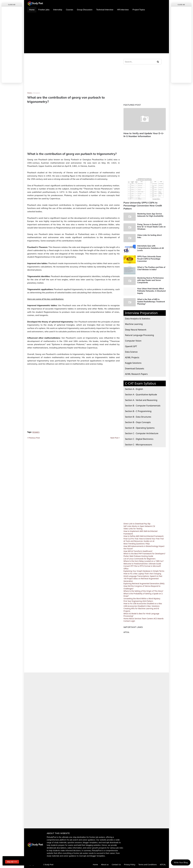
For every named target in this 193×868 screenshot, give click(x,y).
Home (29, 93)
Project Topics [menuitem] (139, 10)
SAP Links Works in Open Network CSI (139, 526)
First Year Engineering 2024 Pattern (138, 601)
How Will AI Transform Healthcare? (138, 551)
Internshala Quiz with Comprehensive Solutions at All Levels (151, 248)
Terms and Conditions (147, 864)
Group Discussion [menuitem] (85, 10)
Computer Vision (133, 341)
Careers (150, 619)
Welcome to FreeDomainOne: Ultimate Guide (142, 564)
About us (105, 864)
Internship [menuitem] (58, 10)
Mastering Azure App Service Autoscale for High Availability (150, 215)
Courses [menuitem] (70, 10)
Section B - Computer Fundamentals (143, 406)
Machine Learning (134, 324)
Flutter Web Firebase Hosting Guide (138, 556)
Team (144, 619)
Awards (160, 619)
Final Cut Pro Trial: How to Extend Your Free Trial (144, 539)
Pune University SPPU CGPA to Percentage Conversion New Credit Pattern (143, 206)
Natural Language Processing (139, 335)
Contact (127, 621)
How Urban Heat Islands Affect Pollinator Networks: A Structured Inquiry (151, 291)
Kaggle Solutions (133, 363)
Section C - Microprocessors (139, 445)
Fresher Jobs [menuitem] (44, 10)
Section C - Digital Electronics (139, 439)
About (132, 619)
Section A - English (134, 389)
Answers (37, 93)
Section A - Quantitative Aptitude (141, 394)
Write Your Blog (181, 862)
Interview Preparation (141, 313)
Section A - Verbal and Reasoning (141, 400)
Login (133, 621)
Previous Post (34, 438)
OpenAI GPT (131, 346)
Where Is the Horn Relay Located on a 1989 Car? (144, 561)
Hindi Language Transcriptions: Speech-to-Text (143, 576)
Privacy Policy (130, 864)
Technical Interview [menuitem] (105, 10)
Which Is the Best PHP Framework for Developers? (144, 554)
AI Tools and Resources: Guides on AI (139, 541)
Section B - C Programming (138, 411)
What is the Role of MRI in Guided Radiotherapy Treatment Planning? (151, 302)
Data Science (131, 352)
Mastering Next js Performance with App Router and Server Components (150, 280)
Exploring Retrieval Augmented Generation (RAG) (144, 583)
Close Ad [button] (12, 5)
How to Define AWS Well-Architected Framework (144, 536)
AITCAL (126, 632)
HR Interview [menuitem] (123, 10)
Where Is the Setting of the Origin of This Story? (143, 591)
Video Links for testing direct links (149, 236)
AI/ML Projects (132, 357)
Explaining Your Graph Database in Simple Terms (144, 571)
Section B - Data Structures (138, 417)
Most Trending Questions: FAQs (137, 544)
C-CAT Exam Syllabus (140, 383)
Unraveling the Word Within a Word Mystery (142, 599)
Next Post (114, 438)
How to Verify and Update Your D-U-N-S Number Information (144, 135)
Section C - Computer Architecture (142, 433)
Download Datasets (135, 368)
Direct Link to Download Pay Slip (137, 524)
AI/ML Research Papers (136, 374)
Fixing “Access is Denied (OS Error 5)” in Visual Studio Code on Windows (151, 227)
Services (138, 619)
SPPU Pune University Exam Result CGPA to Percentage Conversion (149, 259)
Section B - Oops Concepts (138, 422)
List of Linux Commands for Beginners (139, 559)
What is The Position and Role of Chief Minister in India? (151, 268)
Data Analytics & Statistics (138, 319)
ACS (155, 619)
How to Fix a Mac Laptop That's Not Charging (142, 574)
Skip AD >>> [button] (12, 862)
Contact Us (116, 864)
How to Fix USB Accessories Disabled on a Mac (143, 603)
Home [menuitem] (32, 10)
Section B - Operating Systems (140, 428)
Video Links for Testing (133, 529)
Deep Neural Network (136, 330)
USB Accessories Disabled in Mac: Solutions (142, 606)
